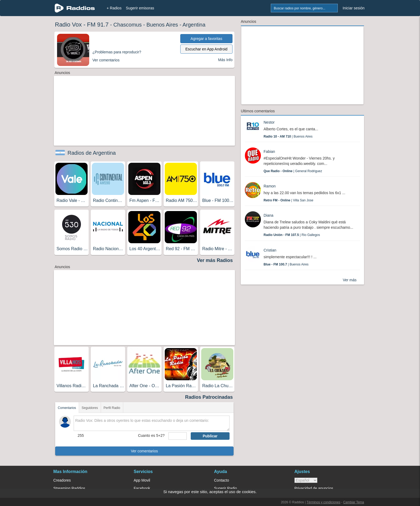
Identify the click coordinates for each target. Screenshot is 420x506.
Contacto (222, 480)
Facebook (142, 488)
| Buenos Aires (288, 136)
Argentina (194, 25)
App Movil (142, 480)
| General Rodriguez (293, 171)
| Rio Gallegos (292, 235)
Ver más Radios (215, 260)
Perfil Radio (112, 408)
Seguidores (90, 408)
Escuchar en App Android (206, 49)
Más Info (225, 60)
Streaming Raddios (69, 488)
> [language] (306, 480)
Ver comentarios (144, 451)
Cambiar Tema (354, 502)
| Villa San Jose (288, 200)
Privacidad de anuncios (314, 488)
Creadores (62, 480)
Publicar (210, 436)
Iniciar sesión (354, 8)
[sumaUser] (177, 436)
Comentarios (67, 408)
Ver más (350, 280)
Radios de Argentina (92, 153)
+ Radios (114, 8)
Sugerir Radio (226, 488)
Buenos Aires (162, 25)
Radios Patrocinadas (209, 397)
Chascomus (127, 25)
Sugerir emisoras (140, 8)
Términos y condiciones (323, 502)
